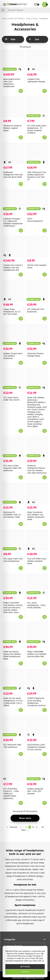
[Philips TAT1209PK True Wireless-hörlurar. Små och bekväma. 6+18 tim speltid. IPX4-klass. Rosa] (13, 584)
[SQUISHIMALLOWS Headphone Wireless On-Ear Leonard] (37, 726)
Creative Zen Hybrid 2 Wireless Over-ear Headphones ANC (13, 268)
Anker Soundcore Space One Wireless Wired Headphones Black (12, 655)
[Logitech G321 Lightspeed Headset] (37, 61)
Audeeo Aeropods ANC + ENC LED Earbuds (35, 791)
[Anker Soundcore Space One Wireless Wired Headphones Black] (13, 633)
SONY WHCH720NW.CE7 (35, 220)
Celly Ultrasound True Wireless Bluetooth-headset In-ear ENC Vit (37, 176)
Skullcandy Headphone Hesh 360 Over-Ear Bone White (13, 175)
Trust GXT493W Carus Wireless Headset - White (37, 561)
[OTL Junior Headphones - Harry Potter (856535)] (37, 584)
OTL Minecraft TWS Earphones (36, 310)
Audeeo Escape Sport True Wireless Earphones (13, 356)
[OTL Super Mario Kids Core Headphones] (13, 540)
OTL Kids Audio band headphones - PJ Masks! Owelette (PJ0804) (37, 129)
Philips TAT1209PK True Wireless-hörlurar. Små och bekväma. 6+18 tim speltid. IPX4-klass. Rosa (13, 608)
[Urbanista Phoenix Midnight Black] (37, 335)
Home (4, 18)
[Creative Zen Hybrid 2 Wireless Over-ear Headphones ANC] (13, 247)
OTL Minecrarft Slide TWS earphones (12, 746)
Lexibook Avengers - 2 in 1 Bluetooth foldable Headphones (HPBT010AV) (13, 222)
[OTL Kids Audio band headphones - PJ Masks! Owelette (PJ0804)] (37, 107)
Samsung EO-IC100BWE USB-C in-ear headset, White (12, 515)
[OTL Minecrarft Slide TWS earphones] (13, 726)
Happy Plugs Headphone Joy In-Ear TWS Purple (12, 312)
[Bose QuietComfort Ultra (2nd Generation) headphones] (13, 61)
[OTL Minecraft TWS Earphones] (37, 291)
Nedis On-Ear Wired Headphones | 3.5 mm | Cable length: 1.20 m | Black (13, 702)
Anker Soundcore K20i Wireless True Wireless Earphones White (36, 516)
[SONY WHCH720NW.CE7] (37, 200)
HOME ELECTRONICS (16, 18)
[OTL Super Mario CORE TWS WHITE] (13, 379)
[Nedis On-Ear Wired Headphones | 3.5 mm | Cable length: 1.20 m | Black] (13, 680)
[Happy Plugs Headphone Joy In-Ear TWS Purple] (13, 291)
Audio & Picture (32, 18)
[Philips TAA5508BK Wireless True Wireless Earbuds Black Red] (37, 633)
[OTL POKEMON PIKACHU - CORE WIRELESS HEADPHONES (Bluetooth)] (13, 770)
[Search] (25, 10)
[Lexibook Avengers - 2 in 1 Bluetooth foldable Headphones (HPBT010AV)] (13, 200)
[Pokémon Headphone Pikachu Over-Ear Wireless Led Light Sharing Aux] (37, 447)
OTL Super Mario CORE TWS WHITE (11, 399)
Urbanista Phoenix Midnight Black (35, 355)
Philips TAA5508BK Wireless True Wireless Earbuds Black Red (37, 654)
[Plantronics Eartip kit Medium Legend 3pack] (13, 107)
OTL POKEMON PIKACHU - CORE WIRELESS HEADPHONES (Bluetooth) (11, 794)
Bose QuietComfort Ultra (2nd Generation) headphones (12, 83)
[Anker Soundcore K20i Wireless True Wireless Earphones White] (37, 494)
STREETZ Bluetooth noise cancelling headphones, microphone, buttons (36, 702)
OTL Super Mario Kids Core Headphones (13, 560)
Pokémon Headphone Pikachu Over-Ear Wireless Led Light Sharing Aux (37, 469)
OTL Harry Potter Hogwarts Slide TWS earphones (12, 468)
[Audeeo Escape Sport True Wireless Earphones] (13, 335)
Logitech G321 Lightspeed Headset (36, 80)
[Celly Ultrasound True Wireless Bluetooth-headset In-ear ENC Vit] (37, 154)
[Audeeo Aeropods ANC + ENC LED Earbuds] (37, 770)
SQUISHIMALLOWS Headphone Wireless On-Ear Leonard (36, 747)
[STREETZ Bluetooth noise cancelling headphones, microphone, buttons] (37, 680)
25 (43, 827)
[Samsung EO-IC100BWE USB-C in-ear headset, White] (13, 494)
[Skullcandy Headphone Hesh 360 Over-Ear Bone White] (13, 154)
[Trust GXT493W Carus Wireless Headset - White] (37, 540)
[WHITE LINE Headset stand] (37, 247)
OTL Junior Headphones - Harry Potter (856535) (36, 605)
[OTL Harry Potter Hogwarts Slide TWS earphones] (13, 447)
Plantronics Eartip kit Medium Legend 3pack (12, 128)
